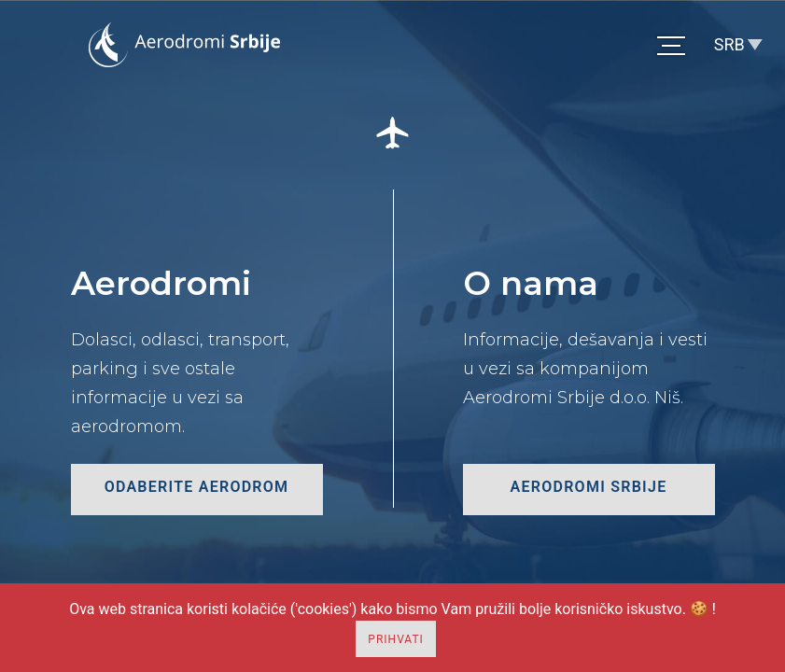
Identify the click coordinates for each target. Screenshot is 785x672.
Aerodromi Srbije (589, 487)
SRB (729, 44)
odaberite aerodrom (197, 487)
